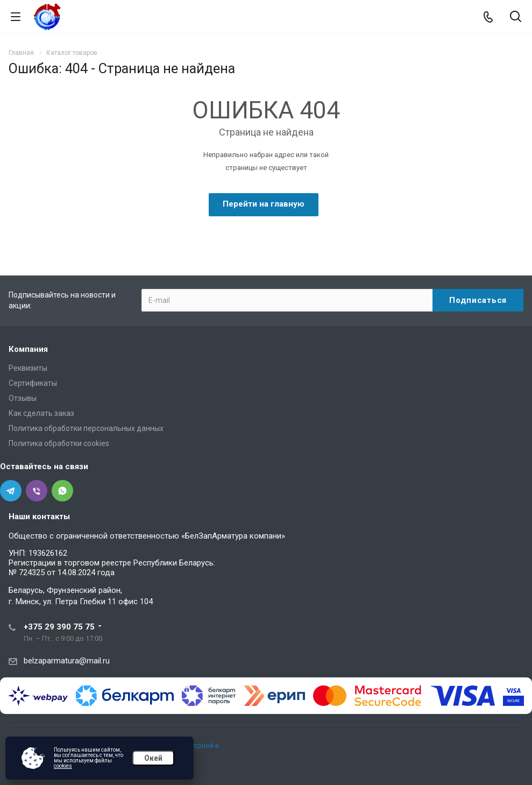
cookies (63, 766)
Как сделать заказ (41, 413)
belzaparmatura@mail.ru (67, 661)
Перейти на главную (264, 204)
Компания (28, 349)
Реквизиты (28, 368)
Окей (153, 758)
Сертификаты (33, 383)
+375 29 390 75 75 (59, 627)
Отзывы (23, 398)
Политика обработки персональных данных (86, 428)
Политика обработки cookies (59, 443)
